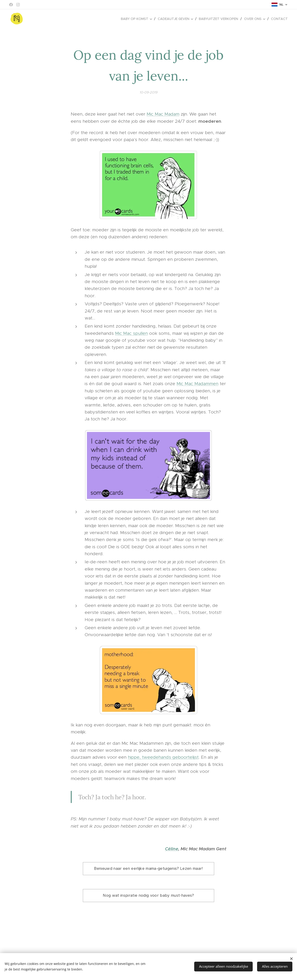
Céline (172, 848)
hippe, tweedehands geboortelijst (163, 757)
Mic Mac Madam (163, 114)
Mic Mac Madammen (197, 384)
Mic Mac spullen (131, 333)
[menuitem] (138, 19)
